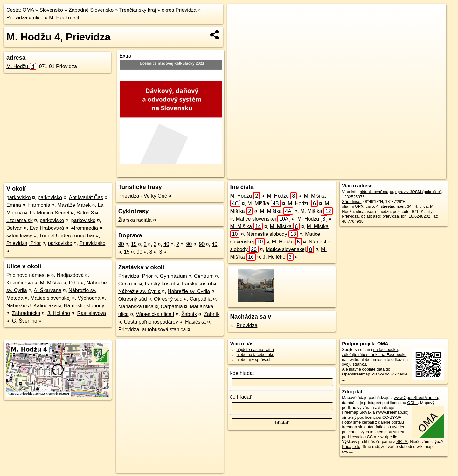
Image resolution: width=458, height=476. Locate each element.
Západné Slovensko (91, 10)
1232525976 (353, 197)
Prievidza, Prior (24, 243)
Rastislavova (91, 313)
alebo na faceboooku (256, 355)
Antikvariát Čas (86, 197)
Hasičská (195, 322)
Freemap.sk (362, 174)
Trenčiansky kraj (138, 10)
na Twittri (350, 359)
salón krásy (19, 236)
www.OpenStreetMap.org (416, 398)
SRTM (402, 441)
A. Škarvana (48, 290)
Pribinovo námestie (28, 275)
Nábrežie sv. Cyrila (139, 291)
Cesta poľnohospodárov (151, 322)
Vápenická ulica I (155, 314)
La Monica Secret (50, 213)
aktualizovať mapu (376, 192)
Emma (14, 205)
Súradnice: (352, 202)
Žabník (189, 314)
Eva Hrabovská (47, 228)
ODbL (412, 403)
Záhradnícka (26, 313)
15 (134, 244)
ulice (38, 18)
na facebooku (385, 350)
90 (121, 244)
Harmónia (39, 205)
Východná (89, 298)
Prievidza (17, 18)
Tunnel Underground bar (67, 236)
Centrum (204, 276)
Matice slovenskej (51, 298)
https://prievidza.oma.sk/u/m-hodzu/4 (414, 174)
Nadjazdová (70, 275)
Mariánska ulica (136, 307)
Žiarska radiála (135, 220)
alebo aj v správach (254, 359)
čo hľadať (241, 397)
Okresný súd (133, 299)
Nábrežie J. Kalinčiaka (31, 306)
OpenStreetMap (329, 174)
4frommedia (85, 228)
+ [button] (238, 15)
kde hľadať (243, 373)
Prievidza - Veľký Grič (143, 196)
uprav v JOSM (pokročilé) (418, 192)
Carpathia (201, 299)
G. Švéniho (25, 321)
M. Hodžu (60, 18)
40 (166, 244)
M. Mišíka (51, 283)
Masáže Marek (74, 205)
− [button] (238, 25)
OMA (28, 10)
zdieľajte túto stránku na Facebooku (374, 355)
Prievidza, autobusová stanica (152, 329)
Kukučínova (20, 283)
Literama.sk (20, 220)
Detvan (14, 228)
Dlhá (74, 283)
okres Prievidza (179, 10)
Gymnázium (173, 276)
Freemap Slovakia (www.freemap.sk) (375, 412)
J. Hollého (59, 313)
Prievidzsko (92, 243)
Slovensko (51, 10)
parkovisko (18, 197)
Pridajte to (351, 447)
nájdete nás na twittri (255, 350)
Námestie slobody (84, 306)
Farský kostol (160, 284)
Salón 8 (85, 213)
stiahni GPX (353, 206)
